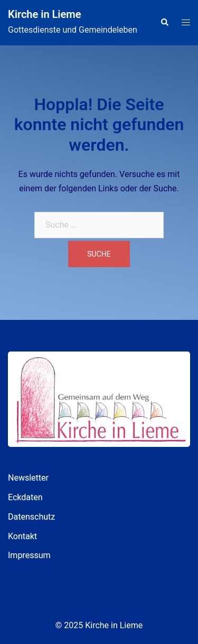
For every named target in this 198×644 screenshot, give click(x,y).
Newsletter (28, 478)
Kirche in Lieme (44, 14)
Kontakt (22, 536)
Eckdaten (25, 497)
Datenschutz (31, 517)
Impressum (29, 555)
